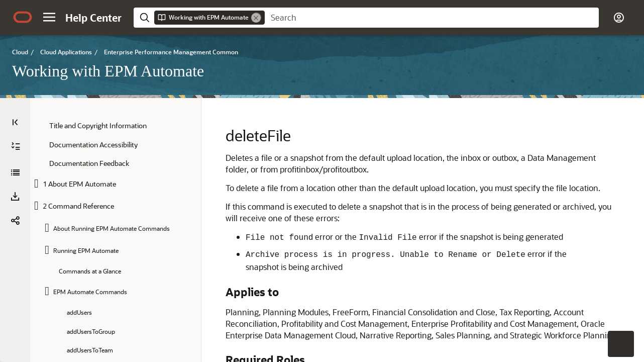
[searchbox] (432, 18)
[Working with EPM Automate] (15, 172)
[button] (49, 17)
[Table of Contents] (15, 122)
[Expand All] (16, 146)
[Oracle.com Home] (23, 17)
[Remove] (256, 18)
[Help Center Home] (93, 18)
